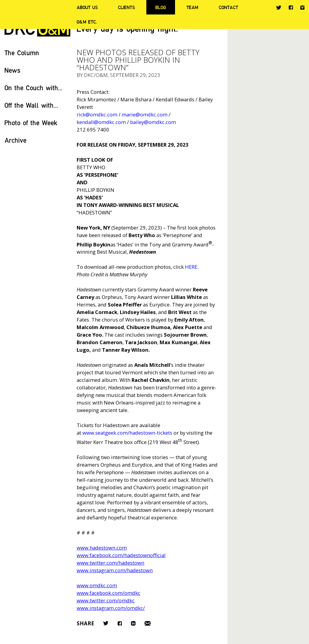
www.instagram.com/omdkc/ (111, 608)
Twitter (279, 8)
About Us (87, 7)
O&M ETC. (87, 22)
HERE (191, 267)
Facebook (291, 7)
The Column (22, 53)
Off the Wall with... (31, 105)
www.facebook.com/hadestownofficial (121, 555)
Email (148, 623)
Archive (16, 140)
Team (192, 7)
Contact (228, 7)
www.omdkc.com (97, 585)
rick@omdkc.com (97, 114)
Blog (161, 7)
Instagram (302, 8)
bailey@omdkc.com (153, 122)
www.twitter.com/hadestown (110, 563)
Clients (126, 7)
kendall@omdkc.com (101, 122)
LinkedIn (133, 623)
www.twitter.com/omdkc (106, 600)
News (13, 70)
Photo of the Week (31, 123)
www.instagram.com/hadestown (115, 570)
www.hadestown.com (102, 548)
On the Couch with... (34, 88)
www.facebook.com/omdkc (108, 593)
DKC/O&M (96, 75)
